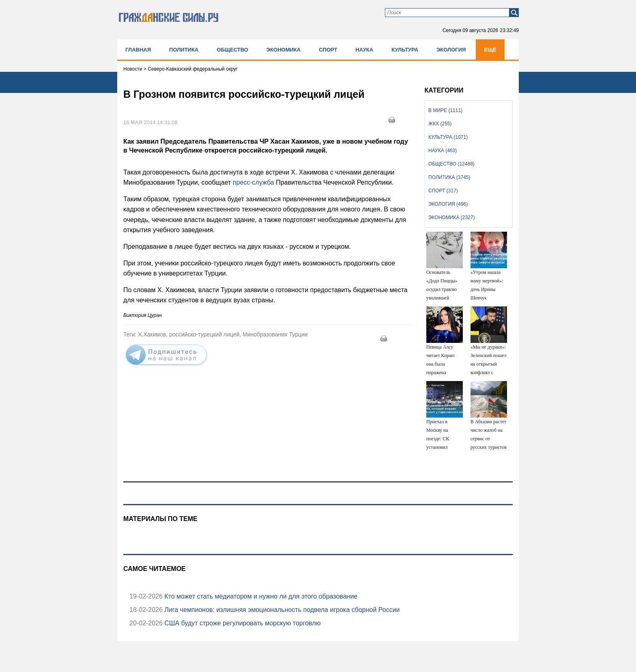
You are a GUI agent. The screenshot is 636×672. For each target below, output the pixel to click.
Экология (451, 50)
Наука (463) (443, 151)
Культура (405, 50)
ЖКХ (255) (440, 124)
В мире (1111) (445, 110)
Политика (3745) (449, 177)
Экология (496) (448, 204)
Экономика (284, 50)
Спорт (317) (443, 191)
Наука (364, 50)
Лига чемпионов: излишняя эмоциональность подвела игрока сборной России (281, 610)
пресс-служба (254, 182)
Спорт (328, 50)
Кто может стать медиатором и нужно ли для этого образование (260, 596)
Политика (184, 50)
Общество (232, 50)
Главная (138, 50)
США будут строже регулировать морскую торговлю (242, 623)
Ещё (490, 50)
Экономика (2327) (451, 218)
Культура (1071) (448, 137)
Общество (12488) (451, 164)
